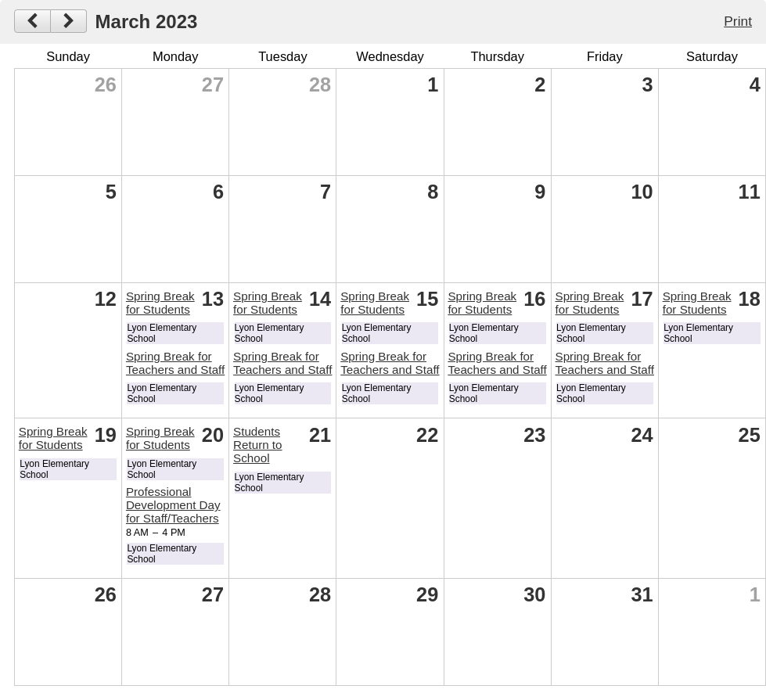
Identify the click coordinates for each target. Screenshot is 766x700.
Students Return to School (257, 445)
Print (738, 21)
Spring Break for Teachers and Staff (175, 363)
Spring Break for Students (160, 303)
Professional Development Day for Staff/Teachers (173, 505)
